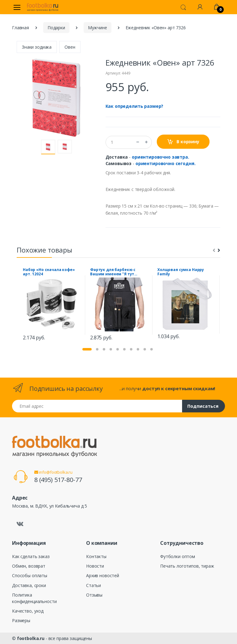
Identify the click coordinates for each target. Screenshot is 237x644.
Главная (21, 28)
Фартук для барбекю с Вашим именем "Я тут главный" (113, 272)
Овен (70, 47)
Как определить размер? (135, 106)
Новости (95, 566)
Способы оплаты (30, 575)
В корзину (183, 142)
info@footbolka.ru (53, 472)
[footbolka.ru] (43, 7)
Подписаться (203, 406)
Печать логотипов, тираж (187, 566)
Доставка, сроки (29, 585)
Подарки (56, 28)
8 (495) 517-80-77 (58, 480)
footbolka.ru (31, 638)
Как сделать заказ (31, 556)
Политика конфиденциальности (34, 598)
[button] (183, 7)
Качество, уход (28, 611)
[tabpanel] (52, 305)
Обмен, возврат (29, 566)
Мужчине (98, 28)
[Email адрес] (97, 406)
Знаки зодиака (37, 47)
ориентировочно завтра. (160, 157)
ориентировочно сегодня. (166, 163)
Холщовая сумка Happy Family (181, 272)
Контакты (96, 556)
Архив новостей (103, 575)
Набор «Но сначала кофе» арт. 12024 (49, 272)
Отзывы (94, 595)
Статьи (94, 585)
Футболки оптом (178, 556)
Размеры (21, 620)
